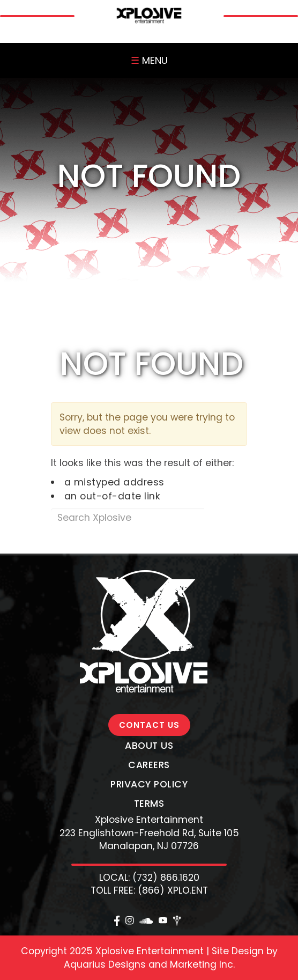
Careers (149, 765)
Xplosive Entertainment (149, 820)
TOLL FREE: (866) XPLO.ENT (149, 890)
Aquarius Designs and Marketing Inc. (149, 964)
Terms (149, 804)
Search (225, 518)
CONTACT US (149, 725)
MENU (149, 60)
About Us (149, 746)
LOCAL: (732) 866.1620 (149, 878)
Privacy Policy (149, 784)
